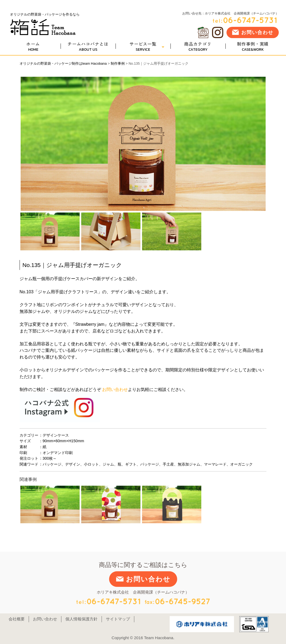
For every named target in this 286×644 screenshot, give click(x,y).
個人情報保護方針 (81, 619)
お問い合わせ (253, 32)
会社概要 (17, 619)
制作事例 (118, 63)
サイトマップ (118, 619)
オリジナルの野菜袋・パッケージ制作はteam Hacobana (63, 63)
